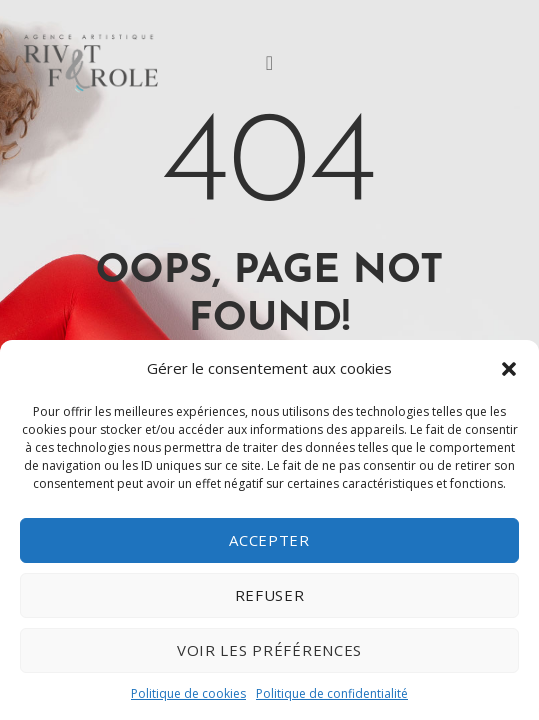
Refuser (270, 595)
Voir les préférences (269, 650)
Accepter (269, 540)
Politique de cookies (188, 693)
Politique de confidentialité (332, 693)
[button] (509, 369)
